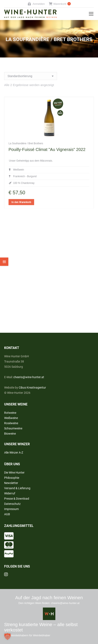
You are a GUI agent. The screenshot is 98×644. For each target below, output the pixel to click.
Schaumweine (13, 428)
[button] (7, 636)
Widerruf (10, 493)
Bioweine (10, 434)
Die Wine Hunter (14, 473)
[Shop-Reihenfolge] (31, 76)
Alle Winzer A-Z (14, 453)
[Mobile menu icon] (91, 14)
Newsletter (11, 483)
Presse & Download (17, 499)
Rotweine (10, 413)
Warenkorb (60, 4)
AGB (7, 514)
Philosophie (12, 478)
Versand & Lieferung (17, 488)
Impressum (11, 509)
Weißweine (11, 418)
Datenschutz (12, 504)
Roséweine (11, 423)
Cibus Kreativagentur (32, 388)
